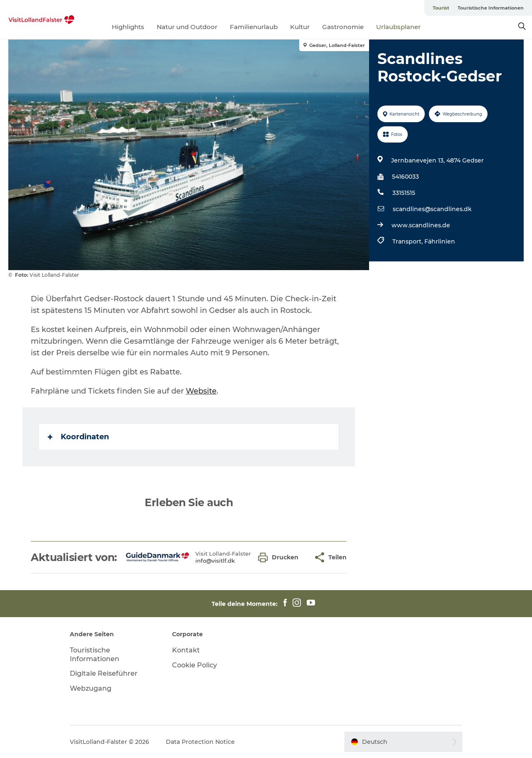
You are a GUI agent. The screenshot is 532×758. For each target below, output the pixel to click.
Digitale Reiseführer (104, 673)
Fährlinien (440, 241)
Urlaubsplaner (398, 27)
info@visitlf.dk (215, 561)
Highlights (128, 27)
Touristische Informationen (491, 8)
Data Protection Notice (200, 742)
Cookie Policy (195, 665)
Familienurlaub (254, 27)
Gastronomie (343, 27)
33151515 (404, 193)
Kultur (300, 27)
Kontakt (186, 650)
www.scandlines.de (421, 225)
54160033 (405, 177)
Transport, (408, 241)
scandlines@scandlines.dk (432, 209)
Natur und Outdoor (187, 27)
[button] (280, 557)
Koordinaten (78, 437)
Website (201, 391)
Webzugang (91, 688)
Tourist (441, 8)
